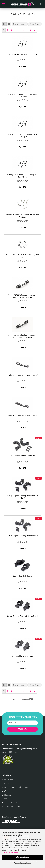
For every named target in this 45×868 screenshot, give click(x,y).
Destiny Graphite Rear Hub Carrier (22, 656)
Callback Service (10, 803)
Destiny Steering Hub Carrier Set (22, 456)
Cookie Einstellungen (12, 806)
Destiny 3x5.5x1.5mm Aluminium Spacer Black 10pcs (22, 136)
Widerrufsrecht (10, 791)
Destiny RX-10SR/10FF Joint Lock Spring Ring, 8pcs (22, 256)
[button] (4, 24)
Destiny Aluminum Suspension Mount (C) (22, 415)
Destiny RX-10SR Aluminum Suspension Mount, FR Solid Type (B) (22, 336)
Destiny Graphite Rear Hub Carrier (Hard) (22, 616)
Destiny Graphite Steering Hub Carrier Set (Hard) (22, 497)
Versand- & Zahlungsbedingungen (17, 787)
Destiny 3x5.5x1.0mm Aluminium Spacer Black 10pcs (22, 95)
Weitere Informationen (22, 863)
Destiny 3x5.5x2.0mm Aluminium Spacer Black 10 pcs (22, 176)
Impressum (8, 780)
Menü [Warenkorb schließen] (4, 4)
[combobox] (20, 24)
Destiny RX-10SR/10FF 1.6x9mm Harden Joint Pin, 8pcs (22, 216)
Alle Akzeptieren (23, 857)
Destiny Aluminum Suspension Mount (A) (22, 375)
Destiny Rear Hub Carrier (22, 576)
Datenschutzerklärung (10, 852)
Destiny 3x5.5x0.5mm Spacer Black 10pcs (22, 54)
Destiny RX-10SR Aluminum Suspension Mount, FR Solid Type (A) (22, 296)
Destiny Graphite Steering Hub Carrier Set (22, 536)
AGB (6, 799)
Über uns (8, 795)
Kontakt (7, 783)
